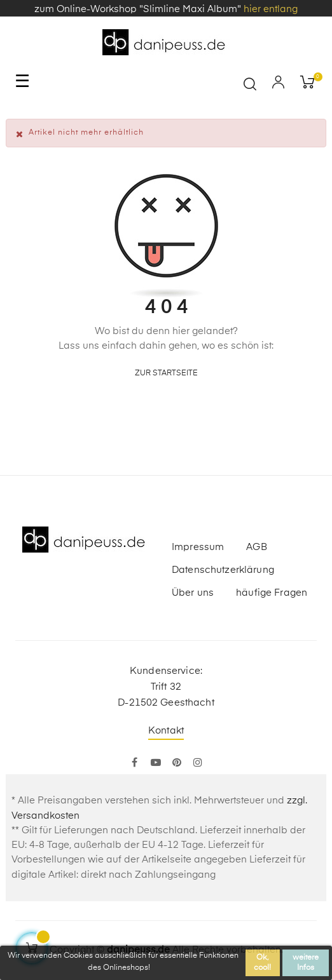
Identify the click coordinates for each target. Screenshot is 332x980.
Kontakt (166, 731)
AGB (256, 547)
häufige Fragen (272, 593)
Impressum (198, 547)
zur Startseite (166, 373)
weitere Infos (306, 963)
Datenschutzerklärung (223, 570)
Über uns (193, 593)
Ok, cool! (262, 963)
